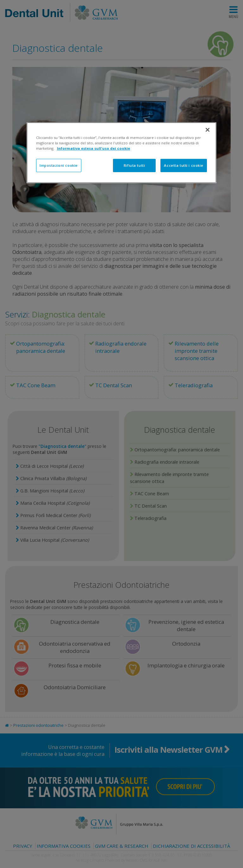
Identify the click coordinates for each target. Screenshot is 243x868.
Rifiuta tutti (134, 165)
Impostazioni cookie (59, 165)
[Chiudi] (208, 130)
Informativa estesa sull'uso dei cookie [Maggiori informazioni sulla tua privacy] (93, 148)
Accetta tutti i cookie (184, 165)
